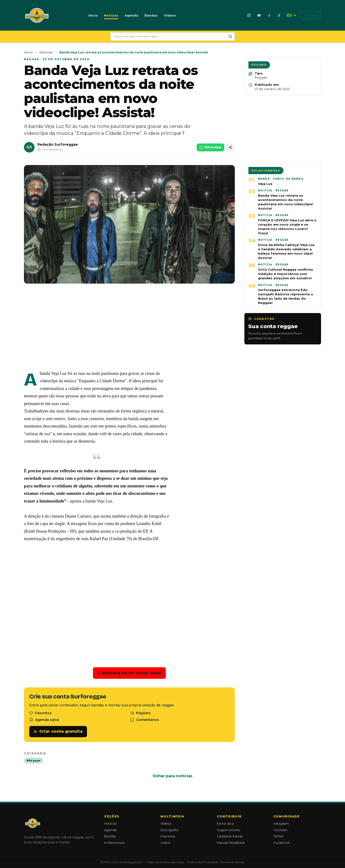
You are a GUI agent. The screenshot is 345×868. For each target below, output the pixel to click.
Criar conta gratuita (58, 731)
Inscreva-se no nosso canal (129, 673)
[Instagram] (249, 15)
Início (93, 15)
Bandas (151, 15)
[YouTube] (259, 15)
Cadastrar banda (230, 836)
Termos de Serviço (232, 862)
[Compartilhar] (230, 147)
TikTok (278, 836)
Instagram (281, 823)
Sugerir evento (229, 830)
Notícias (111, 15)
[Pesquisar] (230, 36)
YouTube (280, 830)
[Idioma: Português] (291, 15)
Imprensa (168, 836)
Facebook (282, 843)
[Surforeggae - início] (37, 15)
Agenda (131, 15)
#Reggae (34, 760)
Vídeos (170, 15)
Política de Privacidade (203, 862)
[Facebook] (269, 15)
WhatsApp (210, 147)
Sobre (165, 843)
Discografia (169, 830)
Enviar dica (225, 823)
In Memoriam (115, 843)
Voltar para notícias (172, 776)
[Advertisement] (129, 331)
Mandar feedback (231, 843)
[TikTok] (279, 15)
